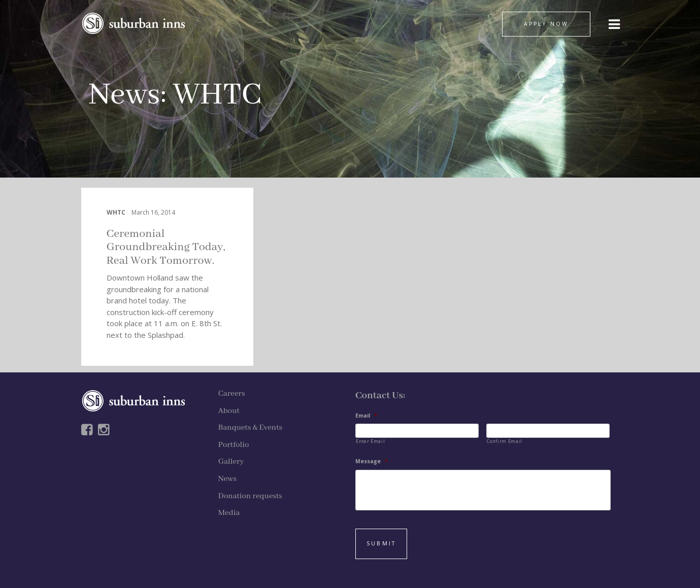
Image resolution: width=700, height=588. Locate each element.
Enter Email (370, 441)
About (229, 411)
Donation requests (250, 496)
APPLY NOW (546, 24)
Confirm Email (505, 441)
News (125, 95)
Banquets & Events (250, 428)
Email (366, 416)
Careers (232, 394)
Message (372, 461)
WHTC (116, 212)
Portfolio (234, 445)
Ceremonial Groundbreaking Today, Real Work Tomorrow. (166, 247)
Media (229, 513)
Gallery (231, 462)
